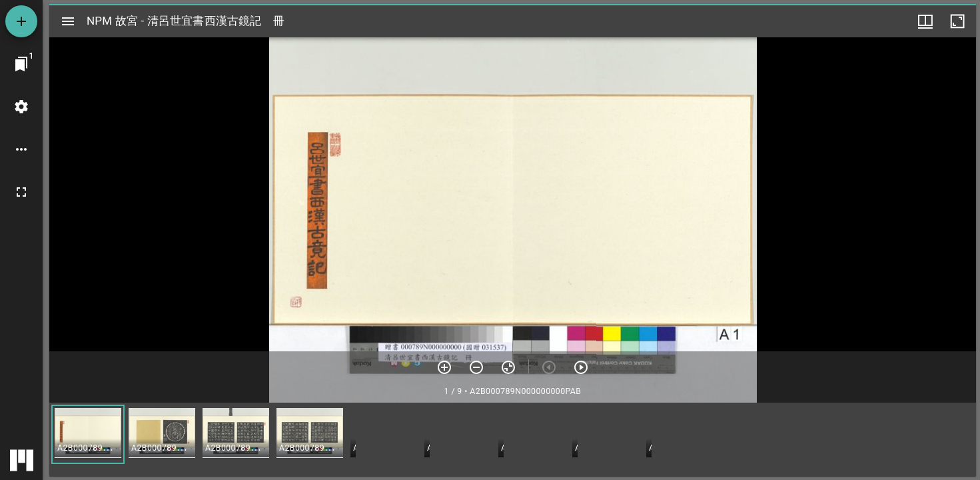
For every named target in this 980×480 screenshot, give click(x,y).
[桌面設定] (21, 107)
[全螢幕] (21, 192)
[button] (88, 434)
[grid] (513, 439)
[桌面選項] (21, 149)
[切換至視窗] (21, 64)
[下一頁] (581, 367)
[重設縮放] (508, 367)
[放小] (476, 367)
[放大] (444, 367)
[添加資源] (21, 21)
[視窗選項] (925, 21)
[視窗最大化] (957, 21)
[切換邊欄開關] (68, 21)
